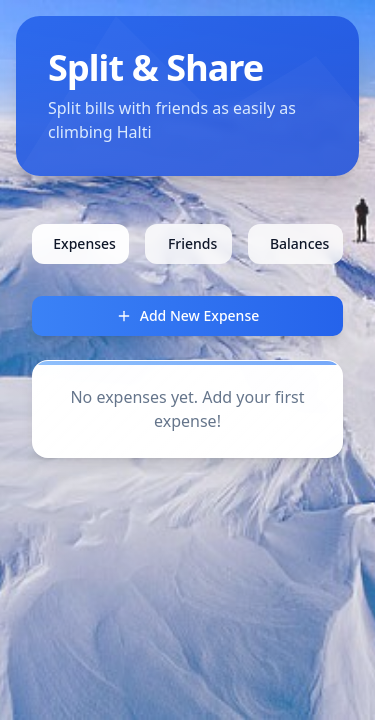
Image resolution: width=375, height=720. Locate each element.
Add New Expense (187, 315)
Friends (192, 243)
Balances (299, 243)
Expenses (84, 243)
